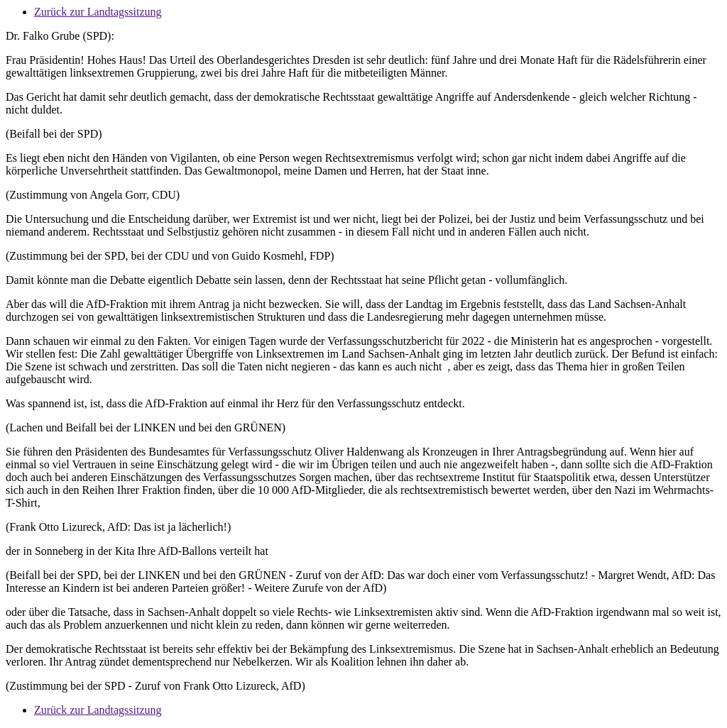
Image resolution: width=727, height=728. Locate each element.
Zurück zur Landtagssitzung (98, 12)
